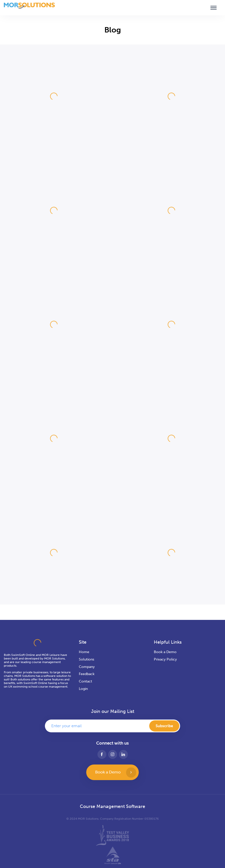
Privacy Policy (165, 659)
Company (87, 667)
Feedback (87, 674)
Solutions (86, 659)
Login (83, 689)
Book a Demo (165, 652)
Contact (85, 681)
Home (84, 652)
